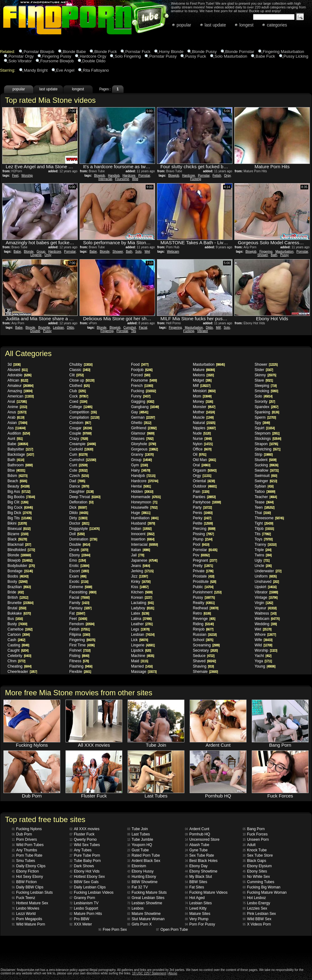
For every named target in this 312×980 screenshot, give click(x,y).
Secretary (205, 650)
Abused (17, 370)
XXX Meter (81, 924)
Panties (204, 497)
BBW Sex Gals (84, 882)
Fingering (266, 252)
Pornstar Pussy (163, 56)
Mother (204, 412)
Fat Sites (195, 887)
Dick (78, 507)
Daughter (81, 492)
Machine (142, 656)
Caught (18, 650)
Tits (134, 331)
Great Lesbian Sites (146, 898)
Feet (15, 176)
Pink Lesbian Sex (259, 914)
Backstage (21, 454)
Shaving (203, 666)
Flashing (81, 666)
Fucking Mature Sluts (147, 892)
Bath (129, 252)
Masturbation (285, 252)
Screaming (206, 645)
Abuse (173, 973)
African (18, 380)
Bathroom (20, 465)
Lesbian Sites (198, 903)
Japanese (144, 560)
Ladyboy (142, 608)
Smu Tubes (24, 861)
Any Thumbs (24, 850)
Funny (141, 396)
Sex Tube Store (258, 855)
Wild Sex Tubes (85, 845)
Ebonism (137, 866)
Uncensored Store (202, 840)
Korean (141, 597)
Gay (140, 412)
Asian (17, 423)
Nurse (202, 439)
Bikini (17, 523)
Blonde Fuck (105, 52)
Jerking (142, 571)
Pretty (203, 566)
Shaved (204, 661)
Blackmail (19, 545)
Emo (78, 560)
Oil (200, 454)
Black (17, 539)
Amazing (20, 391)
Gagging (142, 402)
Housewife (144, 507)
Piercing (204, 529)
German (143, 417)
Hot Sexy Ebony (27, 877)
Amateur (20, 386)
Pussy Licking (296, 56)
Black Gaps (254, 861)
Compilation (84, 417)
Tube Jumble (140, 840)
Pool (201, 545)
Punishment (207, 592)
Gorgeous (144, 449)
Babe (17, 252)
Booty (17, 582)
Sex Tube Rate (200, 855)
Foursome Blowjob (57, 61)
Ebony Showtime (201, 871)
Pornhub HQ (198, 834)
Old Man (204, 460)
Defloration (81, 502)
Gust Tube (138, 850)
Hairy (141, 470)
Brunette (44, 328)
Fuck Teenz (24, 898)
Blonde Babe (74, 52)
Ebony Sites (255, 871)
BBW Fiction (24, 882)
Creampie (83, 444)
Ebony (80, 555)
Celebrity (19, 656)
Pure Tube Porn (85, 855)
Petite (203, 523)
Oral (201, 465)
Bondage (20, 571)
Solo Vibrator (20, 61)
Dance (79, 486)
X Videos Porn (257, 924)
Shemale (205, 672)
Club (78, 391)
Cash (16, 640)
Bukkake (19, 613)
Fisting (79, 656)
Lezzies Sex (255, 908)
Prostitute (204, 582)
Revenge (204, 619)
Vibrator (203, 331)
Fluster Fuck (82, 834)
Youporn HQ (140, 845)
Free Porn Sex (113, 930)
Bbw (16, 470)
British (18, 597)
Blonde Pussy (204, 52)
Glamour (143, 433)
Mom (202, 396)
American (20, 396)
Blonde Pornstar (240, 52)
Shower (118, 252)
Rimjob (203, 629)
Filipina (80, 635)
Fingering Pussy (57, 56)
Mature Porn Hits (86, 914)
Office (202, 449)
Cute (78, 470)
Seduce (204, 656)
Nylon (203, 444)
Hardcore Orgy (93, 56)
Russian (205, 635)
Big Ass (19, 492)
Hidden (142, 492)
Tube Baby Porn (85, 861)
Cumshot (130, 328)
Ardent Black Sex (144, 861)
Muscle (203, 417)
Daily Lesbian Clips (88, 887)
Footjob (142, 370)
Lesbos (136, 908)
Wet (147, 252)
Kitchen (142, 592)
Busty (17, 624)
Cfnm (16, 661)
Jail (137, 555)
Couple (80, 433)
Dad (77, 481)
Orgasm (205, 470)
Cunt (78, 465)
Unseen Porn (256, 840)
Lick (139, 640)
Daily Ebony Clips (29, 866)
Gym (139, 465)
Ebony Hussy (141, 871)
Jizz (139, 576)
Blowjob (99, 176)
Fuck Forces (255, 834)
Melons (203, 375)
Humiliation (145, 518)
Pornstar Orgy (21, 56)
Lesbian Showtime (145, 903)
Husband (143, 523)
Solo (139, 252)
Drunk (79, 550)
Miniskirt (204, 391)
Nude (202, 433)
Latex (140, 613)
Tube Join (138, 829)
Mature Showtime (144, 914)
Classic (80, 370)
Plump (202, 539)
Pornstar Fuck (138, 52)
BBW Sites (196, 882)
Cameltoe (20, 629)
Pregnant (205, 560)
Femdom (82, 624)
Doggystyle (84, 529)
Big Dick (19, 513)
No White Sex (256, 877)
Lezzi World (24, 914)
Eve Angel (65, 70)
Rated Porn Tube (144, 855)
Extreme (81, 587)
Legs (140, 629)
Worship (27, 176)
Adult (249, 845)
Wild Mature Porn (29, 924)
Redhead (205, 608)
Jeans (140, 566)
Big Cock (20, 507)
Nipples (204, 428)
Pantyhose (207, 502)
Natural (204, 423)
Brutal (17, 608)
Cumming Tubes (259, 882)
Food (140, 364)
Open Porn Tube (172, 930)
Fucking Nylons (27, 829)
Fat (77, 613)
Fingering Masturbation (283, 52)
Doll (77, 534)
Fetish (217, 176)
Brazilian (19, 587)
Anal (17, 402)
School (203, 640)
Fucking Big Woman (262, 887)
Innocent (143, 534)
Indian (141, 529)
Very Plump (197, 919)
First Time (82, 645)
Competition (83, 412)
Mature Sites (198, 914)
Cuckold (81, 449)
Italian (140, 550)
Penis (203, 513)
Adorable (19, 375)
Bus (15, 619)
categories (277, 25)
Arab (16, 417)
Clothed (79, 386)
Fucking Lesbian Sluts (32, 892)
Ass (16, 428)
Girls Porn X (140, 924)
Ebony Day (196, 866)
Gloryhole (143, 444)
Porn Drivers (24, 840)
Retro (202, 613)
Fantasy (80, 608)
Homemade (146, 497)
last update (215, 25)
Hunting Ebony (142, 877)
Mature (204, 370)
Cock (79, 396)
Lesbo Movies (26, 908)
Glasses (142, 439)
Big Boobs (21, 497)
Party (202, 507)
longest (246, 25)
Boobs (18, 576)
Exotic (79, 582)
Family (79, 603)
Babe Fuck (265, 56)
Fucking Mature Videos (206, 892)
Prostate (203, 576)
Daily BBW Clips (28, 887)
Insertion (143, 539)
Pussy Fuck (195, 56)
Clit (76, 375)
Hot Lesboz (254, 898)
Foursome (122, 179)
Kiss (140, 587)
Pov (201, 555)
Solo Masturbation (231, 56)
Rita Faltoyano (96, 70)
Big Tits (19, 518)
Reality (204, 603)
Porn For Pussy (200, 924)
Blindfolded (21, 550)
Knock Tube (255, 850)
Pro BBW (79, 919)
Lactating (142, 603)
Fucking (195, 179)
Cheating (19, 666)
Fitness (79, 661)
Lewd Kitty (196, 908)
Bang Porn (254, 829)
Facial (143, 328)
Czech (79, 476)
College (81, 407)
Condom (80, 423)
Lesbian (58, 328)
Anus (17, 412)
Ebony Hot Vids (85, 871)
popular (184, 25)
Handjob (114, 176)
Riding (203, 624)
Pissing (203, 534)
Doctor (79, 523)
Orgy (227, 176)
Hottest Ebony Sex (87, 877)
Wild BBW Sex (257, 919)
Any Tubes (81, 850)
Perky (202, 518)
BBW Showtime (142, 882)
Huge (141, 513)
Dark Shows (82, 866)
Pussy (284, 255)
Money (203, 402)
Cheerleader (22, 672)
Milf (218, 328)
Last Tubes (139, 834)
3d (14, 364)
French (142, 386)
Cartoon (19, 635)
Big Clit (18, 502)
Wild (135, 179)
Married (142, 666)
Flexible (80, 672)
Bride (15, 592)
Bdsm (17, 476)
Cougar (80, 428)
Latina (141, 619)
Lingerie (36, 255)
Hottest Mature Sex (30, 903)
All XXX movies (85, 829)
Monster (204, 407)
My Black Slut (199, 877)
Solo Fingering (128, 56)
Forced (141, 375)
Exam (78, 576)
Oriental (204, 481)
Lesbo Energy (256, 903)
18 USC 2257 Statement (149, 973)
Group (41, 252)
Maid (139, 661)
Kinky (141, 582)
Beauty (18, 486)
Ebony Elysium (257, 866)
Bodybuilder (21, 566)
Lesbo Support (84, 908)
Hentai (141, 486)
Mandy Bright (36, 70)
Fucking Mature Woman (265, 892)
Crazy (78, 439)
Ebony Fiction (25, 871)
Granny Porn (82, 898)
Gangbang (145, 407)
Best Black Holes (201, 861)
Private (203, 571)
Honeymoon (144, 502)
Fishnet (80, 650)
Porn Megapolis (27, 919)
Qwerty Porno (83, 840)
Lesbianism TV (84, 903)
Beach (17, 481)
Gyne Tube (196, 850)
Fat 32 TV (138, 887)
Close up (82, 380)
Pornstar (144, 176)
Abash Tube (197, 845)
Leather (142, 624)
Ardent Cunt (197, 829)
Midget (202, 380)
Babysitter (20, 449)
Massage (144, 672)
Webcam (173, 252)
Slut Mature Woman (146, 919)
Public (203, 587)
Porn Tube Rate (27, 855)
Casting (18, 645)
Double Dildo (94, 61)
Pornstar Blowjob (39, 52)
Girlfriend (144, 428)
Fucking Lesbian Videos (92, 892)
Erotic (79, 566)
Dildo (70, 328)
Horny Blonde (171, 52)
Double (35, 331)
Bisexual (19, 529)
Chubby (81, 364)
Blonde (29, 252)
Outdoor (205, 486)
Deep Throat (85, 497)
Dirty (78, 518)
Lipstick (141, 650)
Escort (79, 571)
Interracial (105, 179)
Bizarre (18, 534)
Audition (19, 433)
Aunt (15, 439)
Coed (78, 402)
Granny (142, 454)
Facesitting (83, 592)
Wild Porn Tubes (28, 845)
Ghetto (141, 423)
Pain (201, 492)
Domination (83, 539)
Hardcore (129, 176)
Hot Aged (195, 898)
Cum (78, 454)
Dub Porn (22, 834)
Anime (17, 407)
